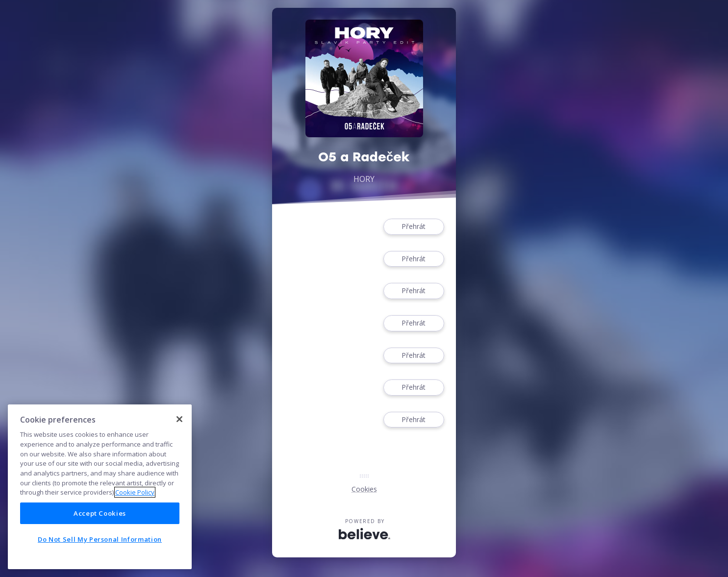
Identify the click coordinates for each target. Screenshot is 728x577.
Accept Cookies (100, 513)
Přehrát (414, 227)
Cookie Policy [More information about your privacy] (135, 492)
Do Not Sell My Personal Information (100, 539)
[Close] (179, 419)
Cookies (364, 489)
